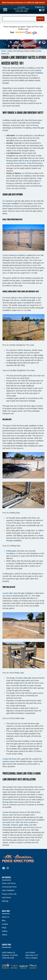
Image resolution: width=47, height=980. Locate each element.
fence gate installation (11, 203)
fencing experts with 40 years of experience (23, 161)
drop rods (23, 391)
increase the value (18, 75)
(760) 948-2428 (21, 11)
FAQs (4, 928)
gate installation (37, 73)
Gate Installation (8, 890)
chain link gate (38, 128)
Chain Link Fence (9, 883)
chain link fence (27, 693)
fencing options (8, 802)
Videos (5, 935)
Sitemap (5, 901)
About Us (6, 917)
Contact (5, 924)
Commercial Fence (9, 887)
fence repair (11, 396)
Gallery (5, 931)
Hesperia (14, 825)
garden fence (14, 797)
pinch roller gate (25, 678)
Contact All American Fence (13, 812)
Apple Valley (24, 825)
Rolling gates (11, 551)
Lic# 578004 (21, 7)
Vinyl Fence (6, 898)
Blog (4, 920)
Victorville (6, 825)
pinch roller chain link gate (14, 593)
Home (4, 51)
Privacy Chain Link (9, 894)
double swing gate (28, 300)
